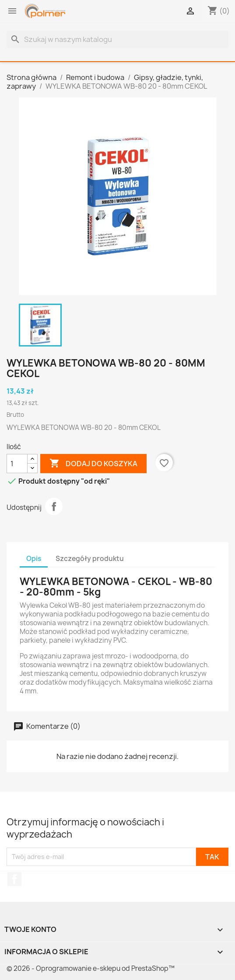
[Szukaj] (117, 39)
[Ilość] (17, 464)
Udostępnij (54, 506)
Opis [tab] (34, 559)
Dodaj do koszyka (93, 464)
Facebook (14, 879)
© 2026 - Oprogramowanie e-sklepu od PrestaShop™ (91, 968)
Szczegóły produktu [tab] (90, 559)
